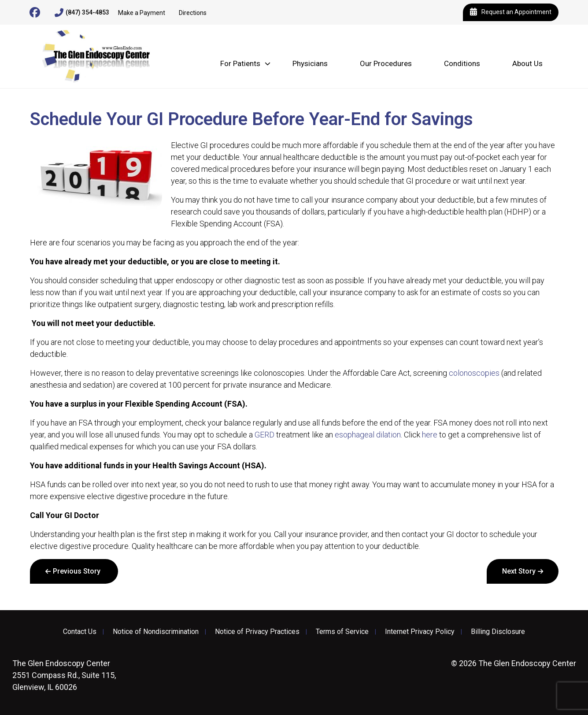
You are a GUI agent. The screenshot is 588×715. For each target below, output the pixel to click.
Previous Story (77, 571)
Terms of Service (342, 632)
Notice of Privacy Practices (257, 632)
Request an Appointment (511, 12)
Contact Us (80, 632)
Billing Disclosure (498, 632)
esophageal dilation (368, 435)
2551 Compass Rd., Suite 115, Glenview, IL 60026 (64, 675)
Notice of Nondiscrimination (156, 632)
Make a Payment (142, 13)
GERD (264, 435)
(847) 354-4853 (82, 13)
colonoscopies (474, 373)
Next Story (519, 571)
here (430, 435)
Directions (193, 13)
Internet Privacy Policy (420, 632)
